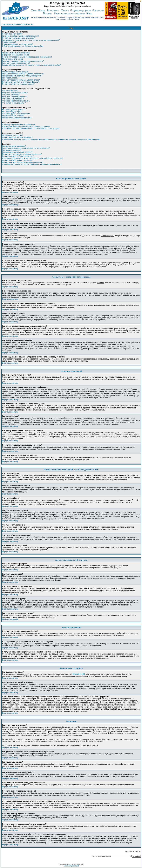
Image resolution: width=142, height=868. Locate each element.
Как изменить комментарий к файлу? (17, 152)
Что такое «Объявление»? (13, 99)
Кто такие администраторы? (14, 110)
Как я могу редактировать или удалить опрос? (21, 80)
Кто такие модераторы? (12, 112)
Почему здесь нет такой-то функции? (17, 137)
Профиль (47, 14)
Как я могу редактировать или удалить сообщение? (23, 74)
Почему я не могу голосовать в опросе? (18, 84)
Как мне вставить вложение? (14, 146)
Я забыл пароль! (9, 42)
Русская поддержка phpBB (71, 866)
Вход (89, 14)
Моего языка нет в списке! (13, 59)
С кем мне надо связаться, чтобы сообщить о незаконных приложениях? (32, 164)
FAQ (34, 11)
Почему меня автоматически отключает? (19, 38)
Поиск (42, 11)
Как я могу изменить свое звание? (16, 63)
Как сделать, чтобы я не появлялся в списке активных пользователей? (31, 40)
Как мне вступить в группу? (13, 116)
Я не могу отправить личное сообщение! (19, 124)
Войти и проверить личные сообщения (69, 14)
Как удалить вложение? (12, 150)
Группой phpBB (79, 674)
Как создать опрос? (10, 78)
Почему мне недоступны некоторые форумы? (21, 82)
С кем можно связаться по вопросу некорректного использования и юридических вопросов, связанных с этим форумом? (51, 139)
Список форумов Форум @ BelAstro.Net (18, 24)
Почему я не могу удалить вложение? (18, 160)
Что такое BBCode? (10, 91)
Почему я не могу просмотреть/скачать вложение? (23, 162)
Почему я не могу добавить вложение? (18, 156)
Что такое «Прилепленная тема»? (16, 101)
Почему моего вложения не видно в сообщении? (22, 154)
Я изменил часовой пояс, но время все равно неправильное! (27, 57)
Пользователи (53, 11)
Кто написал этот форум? (13, 135)
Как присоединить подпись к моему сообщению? (22, 76)
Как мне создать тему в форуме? (16, 72)
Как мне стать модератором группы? (17, 118)
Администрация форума (81, 11)
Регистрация (98, 11)
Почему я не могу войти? (12, 34)
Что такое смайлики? (11, 95)
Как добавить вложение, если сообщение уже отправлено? (26, 148)
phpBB (67, 864)
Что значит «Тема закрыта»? (14, 103)
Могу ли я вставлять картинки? (15, 97)
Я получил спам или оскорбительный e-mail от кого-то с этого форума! (31, 129)
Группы (65, 11)
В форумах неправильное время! (16, 55)
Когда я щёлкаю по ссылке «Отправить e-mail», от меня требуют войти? (31, 65)
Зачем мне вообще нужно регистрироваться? (21, 36)
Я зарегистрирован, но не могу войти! (18, 44)
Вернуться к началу (10, 192)
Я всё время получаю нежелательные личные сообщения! (26, 127)
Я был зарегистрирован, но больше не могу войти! (23, 46)
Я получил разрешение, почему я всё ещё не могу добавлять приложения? (33, 158)
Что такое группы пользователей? (16, 114)
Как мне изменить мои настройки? (16, 53)
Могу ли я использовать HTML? (15, 93)
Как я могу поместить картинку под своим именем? (23, 61)
